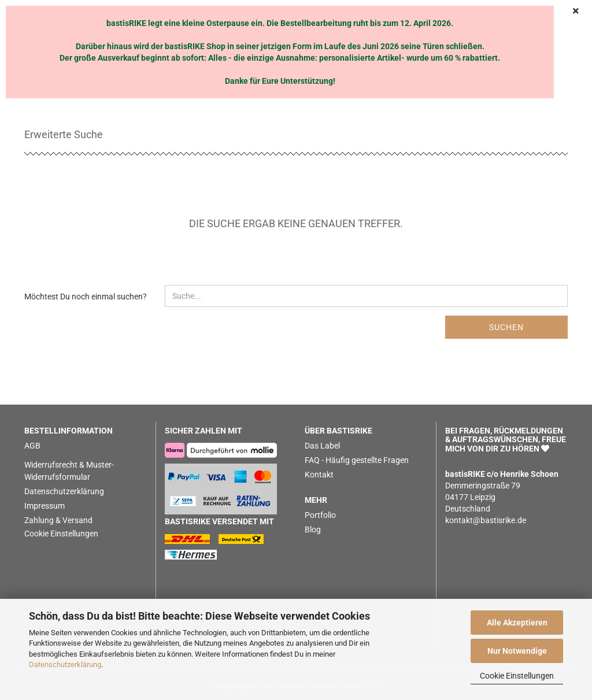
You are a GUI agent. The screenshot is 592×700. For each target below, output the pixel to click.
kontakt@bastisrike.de (486, 520)
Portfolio (320, 515)
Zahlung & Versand (58, 520)
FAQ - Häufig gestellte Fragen (357, 460)
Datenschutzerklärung (65, 664)
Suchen (506, 327)
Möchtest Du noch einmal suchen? (86, 297)
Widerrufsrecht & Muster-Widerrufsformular (69, 471)
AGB (32, 446)
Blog (313, 529)
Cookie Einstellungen (517, 676)
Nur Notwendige (517, 651)
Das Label (322, 446)
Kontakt (319, 475)
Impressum (45, 506)
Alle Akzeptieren (517, 623)
